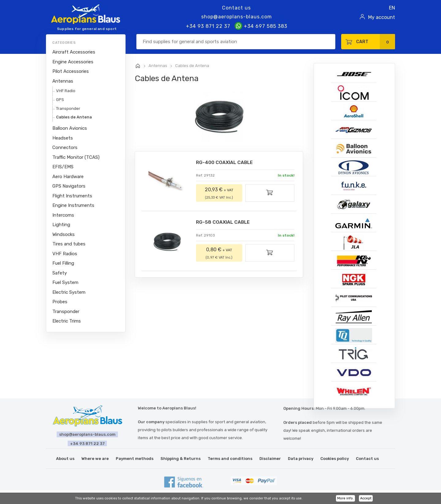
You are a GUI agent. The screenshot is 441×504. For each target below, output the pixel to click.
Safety (60, 273)
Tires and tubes (69, 244)
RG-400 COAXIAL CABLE (226, 163)
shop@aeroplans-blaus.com (237, 17)
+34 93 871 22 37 (208, 26)
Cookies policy (335, 459)
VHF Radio (66, 91)
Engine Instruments (73, 205)
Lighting (61, 225)
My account (382, 17)
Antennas (63, 81)
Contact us (236, 8)
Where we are (95, 459)
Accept (366, 498)
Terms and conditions (230, 459)
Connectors (65, 147)
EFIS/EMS (63, 167)
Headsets (63, 138)
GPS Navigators (69, 186)
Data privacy (301, 459)
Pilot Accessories (71, 71)
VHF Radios (65, 254)
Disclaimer (270, 459)
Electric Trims (67, 321)
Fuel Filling (63, 263)
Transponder (68, 108)
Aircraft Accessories (74, 52)
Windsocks (64, 234)
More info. (345, 498)
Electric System (69, 292)
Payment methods (135, 459)
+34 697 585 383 (261, 26)
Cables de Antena (74, 117)
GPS (60, 100)
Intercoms (63, 215)
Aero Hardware (68, 177)
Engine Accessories (73, 62)
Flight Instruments (72, 196)
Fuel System (65, 282)
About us (65, 459)
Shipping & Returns (181, 459)
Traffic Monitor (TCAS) (76, 157)
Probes (60, 302)
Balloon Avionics (70, 128)
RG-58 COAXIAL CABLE (224, 223)
